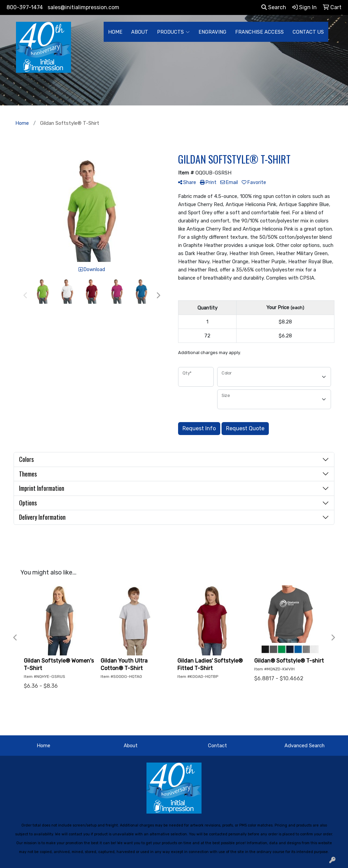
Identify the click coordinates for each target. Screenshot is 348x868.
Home (43, 746)
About (131, 746)
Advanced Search (304, 746)
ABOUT (140, 32)
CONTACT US (308, 32)
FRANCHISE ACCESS (259, 32)
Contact (217, 746)
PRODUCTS (173, 32)
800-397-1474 (25, 7)
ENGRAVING (212, 32)
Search (274, 7)
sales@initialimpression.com (83, 7)
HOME (115, 32)
